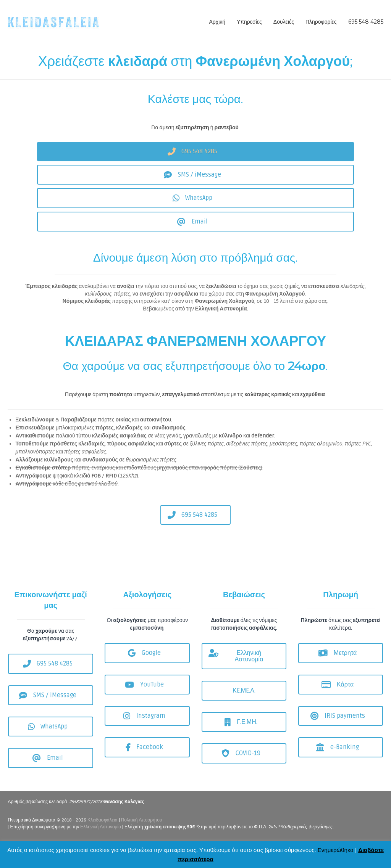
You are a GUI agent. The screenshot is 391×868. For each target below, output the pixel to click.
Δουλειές (284, 22)
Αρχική (217, 22)
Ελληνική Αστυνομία (101, 827)
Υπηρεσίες (249, 22)
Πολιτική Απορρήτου (142, 820)
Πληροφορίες (321, 22)
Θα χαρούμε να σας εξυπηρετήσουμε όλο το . (196, 366)
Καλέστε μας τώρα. (195, 99)
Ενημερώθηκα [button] (336, 850)
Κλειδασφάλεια (103, 820)
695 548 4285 (366, 22)
